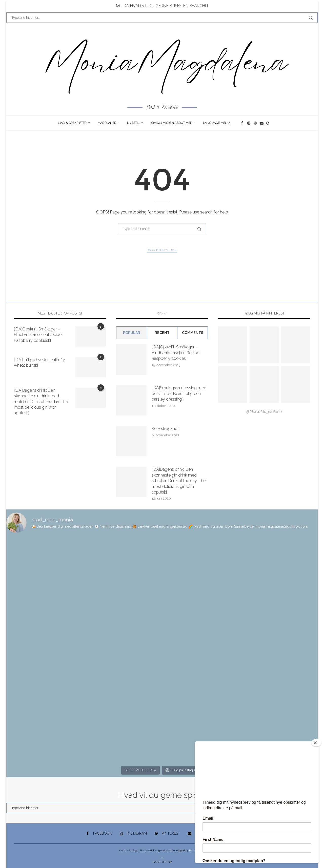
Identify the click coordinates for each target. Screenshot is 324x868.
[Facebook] (243, 123)
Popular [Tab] (132, 333)
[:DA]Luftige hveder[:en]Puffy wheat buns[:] (39, 362)
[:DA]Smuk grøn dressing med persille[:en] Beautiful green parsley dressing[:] (179, 393)
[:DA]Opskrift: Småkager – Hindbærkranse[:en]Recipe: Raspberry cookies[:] (38, 335)
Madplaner (107, 123)
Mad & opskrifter (72, 123)
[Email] (262, 123)
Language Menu (216, 123)
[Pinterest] (256, 123)
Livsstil (133, 123)
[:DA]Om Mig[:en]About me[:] (171, 123)
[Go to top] (162, 862)
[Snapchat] (268, 123)
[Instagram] (249, 123)
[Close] (316, 743)
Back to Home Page (162, 250)
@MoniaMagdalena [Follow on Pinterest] (264, 412)
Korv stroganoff (166, 429)
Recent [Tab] (162, 333)
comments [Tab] (193, 333)
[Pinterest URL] (233, 345)
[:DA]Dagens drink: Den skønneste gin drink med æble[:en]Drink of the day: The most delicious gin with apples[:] (41, 402)
